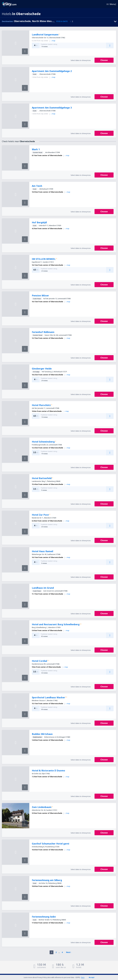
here (83, 977)
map (53, 41)
